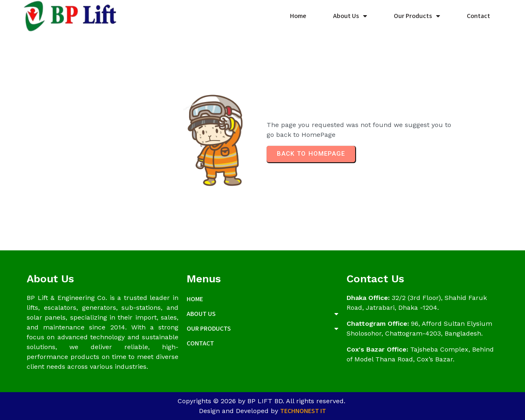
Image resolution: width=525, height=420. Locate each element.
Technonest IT (303, 411)
